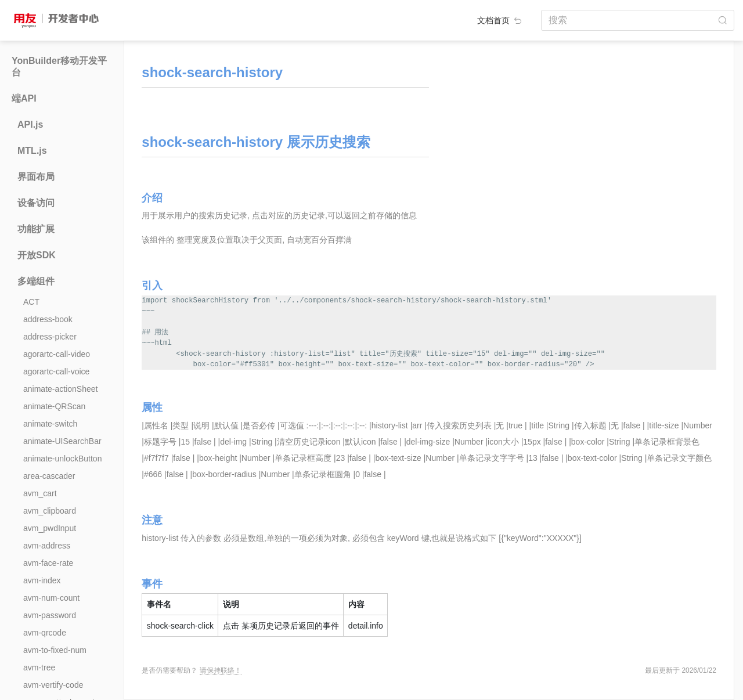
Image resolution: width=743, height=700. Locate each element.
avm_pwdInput (50, 528)
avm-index (42, 580)
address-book (48, 319)
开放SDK (37, 255)
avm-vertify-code (53, 685)
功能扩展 (36, 229)
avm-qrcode (45, 633)
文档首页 (500, 20)
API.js (30, 125)
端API (24, 98)
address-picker (50, 337)
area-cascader (49, 476)
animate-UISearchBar (62, 441)
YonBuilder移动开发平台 (59, 66)
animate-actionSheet (60, 389)
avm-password (50, 615)
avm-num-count (51, 598)
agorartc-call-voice (56, 371)
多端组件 (36, 281)
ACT (31, 302)
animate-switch (50, 424)
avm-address (47, 546)
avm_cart (40, 493)
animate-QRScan (54, 406)
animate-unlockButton (62, 459)
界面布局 (36, 177)
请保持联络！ (221, 670)
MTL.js (32, 151)
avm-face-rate (48, 563)
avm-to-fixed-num (55, 650)
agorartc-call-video (57, 354)
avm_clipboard (50, 511)
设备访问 (36, 203)
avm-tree (39, 667)
